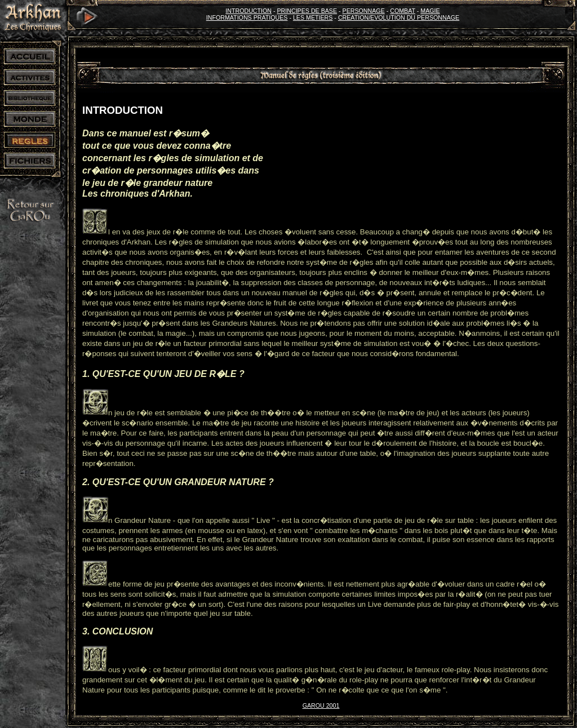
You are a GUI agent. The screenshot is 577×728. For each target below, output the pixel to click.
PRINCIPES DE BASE (307, 11)
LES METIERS (313, 17)
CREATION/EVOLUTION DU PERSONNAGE (399, 17)
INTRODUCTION (248, 11)
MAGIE (430, 11)
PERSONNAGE (364, 11)
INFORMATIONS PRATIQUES (247, 17)
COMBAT (403, 11)
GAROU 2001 (321, 705)
